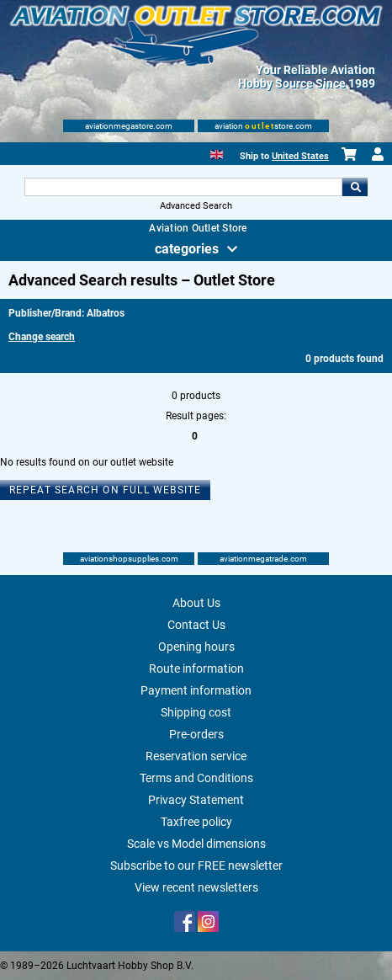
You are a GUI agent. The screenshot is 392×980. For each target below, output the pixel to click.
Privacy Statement (196, 800)
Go (355, 187)
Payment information (196, 690)
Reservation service (196, 756)
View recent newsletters (196, 887)
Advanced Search (196, 206)
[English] (217, 153)
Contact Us (196, 625)
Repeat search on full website (106, 490)
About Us (196, 603)
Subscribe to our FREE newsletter (196, 865)
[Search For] (183, 187)
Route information (196, 668)
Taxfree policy (196, 822)
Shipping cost (196, 712)
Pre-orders (196, 734)
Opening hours (196, 647)
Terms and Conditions (196, 778)
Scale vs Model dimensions (196, 844)
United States (300, 156)
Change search (42, 337)
